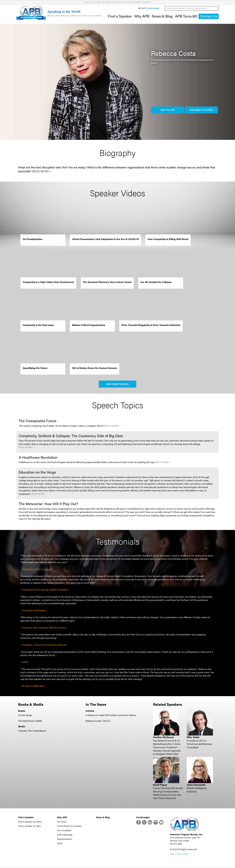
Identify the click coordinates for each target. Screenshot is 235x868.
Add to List (168, 110)
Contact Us (209, 16)
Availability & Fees (201, 110)
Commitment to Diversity (69, 826)
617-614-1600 (153, 8)
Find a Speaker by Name (30, 822)
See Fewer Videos (118, 384)
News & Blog (162, 16)
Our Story (62, 822)
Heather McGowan (164, 738)
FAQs (60, 844)
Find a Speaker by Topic (29, 826)
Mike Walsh (193, 738)
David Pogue (160, 785)
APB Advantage (65, 835)
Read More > (42, 172)
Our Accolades (64, 830)
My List (142, 8)
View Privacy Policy (179, 854)
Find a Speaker (120, 16)
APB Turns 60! (186, 16)
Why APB (142, 16)
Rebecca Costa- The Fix (98, 721)
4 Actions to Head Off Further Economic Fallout (111, 715)
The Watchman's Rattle (30, 721)
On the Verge (25, 715)
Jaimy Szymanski (196, 785)
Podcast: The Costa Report (32, 731)
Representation (65, 839)
